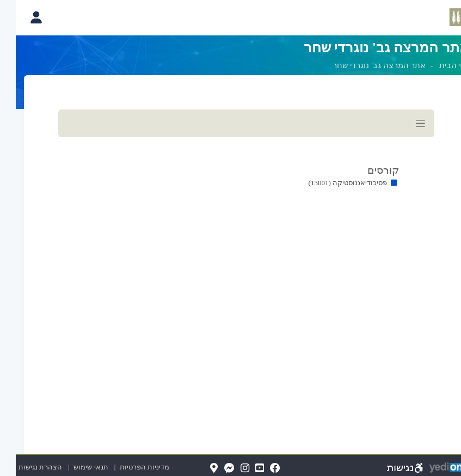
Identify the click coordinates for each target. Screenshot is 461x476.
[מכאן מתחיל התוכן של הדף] (230, 162)
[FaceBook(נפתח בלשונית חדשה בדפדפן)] (259, 469)
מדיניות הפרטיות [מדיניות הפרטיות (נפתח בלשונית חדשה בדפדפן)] (129, 467)
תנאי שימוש (70, 467)
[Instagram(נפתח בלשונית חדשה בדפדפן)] (229, 469)
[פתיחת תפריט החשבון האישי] (20, 17)
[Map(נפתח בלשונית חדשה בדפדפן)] (198, 469)
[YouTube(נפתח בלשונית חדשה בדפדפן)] (244, 469)
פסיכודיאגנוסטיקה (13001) (332, 183)
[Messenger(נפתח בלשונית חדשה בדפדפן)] (214, 469)
